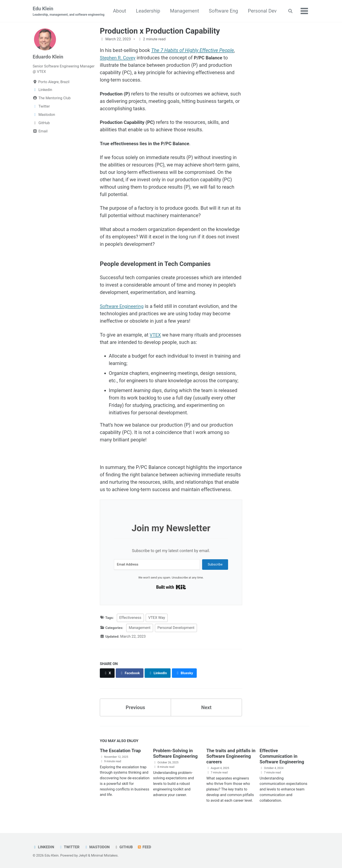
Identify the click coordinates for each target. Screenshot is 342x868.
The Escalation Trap (122, 751)
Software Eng (261, 11)
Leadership (186, 11)
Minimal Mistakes (104, 856)
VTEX (156, 335)
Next (206, 708)
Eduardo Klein (48, 57)
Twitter (70, 847)
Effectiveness (131, 618)
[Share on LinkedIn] (160, 673)
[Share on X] (107, 673)
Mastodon (98, 847)
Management (222, 11)
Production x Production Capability (160, 31)
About (157, 11)
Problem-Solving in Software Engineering (177, 754)
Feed (146, 847)
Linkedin (44, 847)
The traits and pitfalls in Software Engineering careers (230, 757)
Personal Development (177, 628)
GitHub (124, 847)
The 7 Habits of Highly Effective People (193, 51)
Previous (136, 708)
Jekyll (83, 856)
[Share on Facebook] (131, 673)
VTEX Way (157, 618)
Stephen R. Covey (119, 58)
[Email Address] (157, 565)
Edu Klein (69, 11)
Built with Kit (171, 587)
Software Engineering (123, 307)
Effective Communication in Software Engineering (283, 757)
